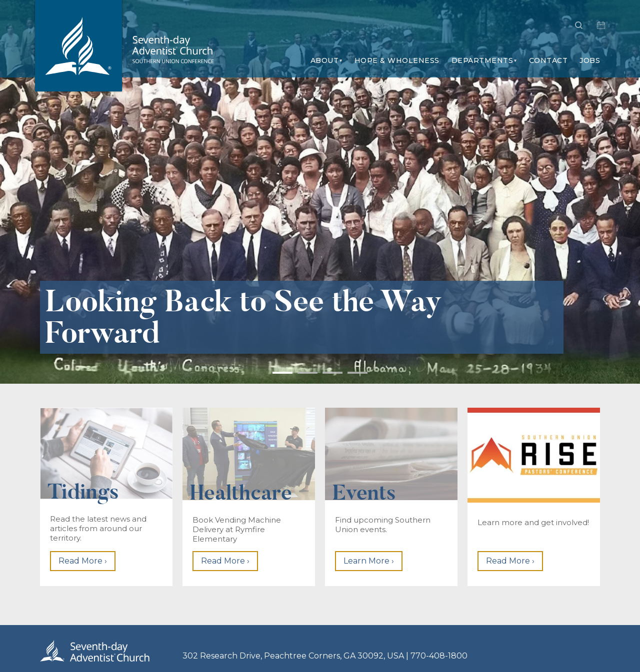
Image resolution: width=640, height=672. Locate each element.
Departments (482, 60)
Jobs (590, 60)
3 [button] (332, 373)
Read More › (83, 561)
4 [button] (357, 373)
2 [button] (307, 373)
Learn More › (369, 561)
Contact (548, 60)
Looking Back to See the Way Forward (243, 317)
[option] (320, 192)
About (325, 60)
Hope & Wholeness (397, 60)
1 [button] (282, 373)
